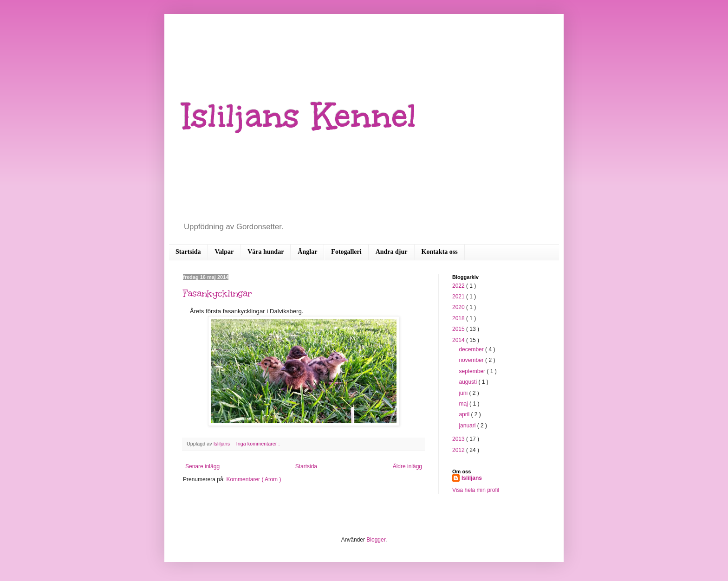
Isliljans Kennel (300, 116)
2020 (459, 307)
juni (464, 393)
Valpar (224, 252)
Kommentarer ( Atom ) (253, 479)
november (472, 360)
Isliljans (472, 478)
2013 (459, 439)
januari (468, 426)
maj (464, 404)
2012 (459, 450)
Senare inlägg (202, 466)
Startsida (188, 252)
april (465, 414)
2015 (459, 329)
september (473, 371)
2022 (459, 286)
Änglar (307, 252)
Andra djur (392, 252)
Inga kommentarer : (258, 444)
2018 (459, 318)
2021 (459, 297)
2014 (459, 340)
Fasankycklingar (217, 293)
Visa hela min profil (476, 490)
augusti (468, 382)
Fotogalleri (346, 252)
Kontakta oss (440, 252)
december (472, 349)
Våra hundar (266, 252)
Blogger (376, 540)
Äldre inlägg (407, 466)
